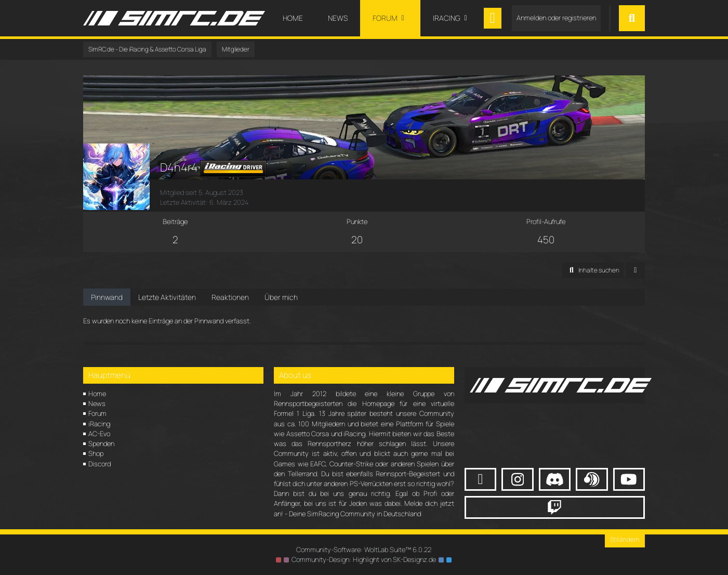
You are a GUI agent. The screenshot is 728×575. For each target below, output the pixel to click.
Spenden (101, 443)
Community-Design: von (364, 559)
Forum (97, 413)
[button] (593, 270)
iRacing (99, 424)
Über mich (281, 297)
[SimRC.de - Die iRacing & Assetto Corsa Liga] (174, 18)
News (97, 403)
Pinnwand (107, 297)
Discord (100, 464)
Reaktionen (230, 297)
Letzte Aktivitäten (167, 297)
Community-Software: (364, 550)
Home (97, 394)
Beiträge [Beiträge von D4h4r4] (175, 221)
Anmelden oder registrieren (556, 18)
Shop (96, 453)
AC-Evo (99, 434)
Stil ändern (625, 539)
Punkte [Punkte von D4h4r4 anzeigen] (357, 221)
